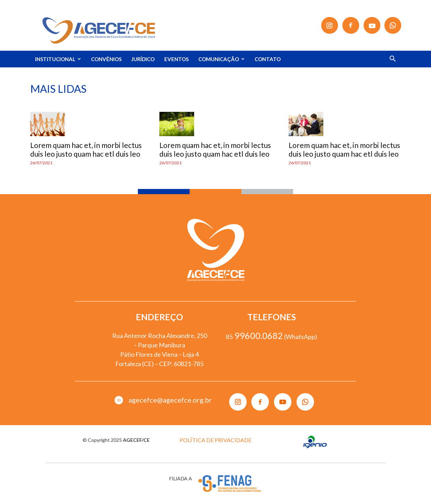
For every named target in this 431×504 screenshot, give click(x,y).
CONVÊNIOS (106, 59)
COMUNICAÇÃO (221, 59)
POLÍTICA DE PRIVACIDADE (215, 440)
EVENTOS (176, 59)
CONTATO (268, 59)
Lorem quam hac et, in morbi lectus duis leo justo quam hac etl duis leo (86, 149)
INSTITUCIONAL (58, 59)
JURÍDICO (143, 59)
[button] (393, 60)
